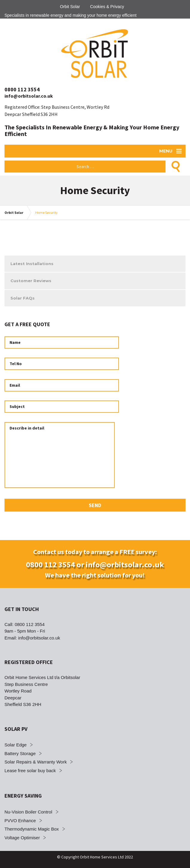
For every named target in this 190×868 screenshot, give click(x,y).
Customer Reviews (31, 281)
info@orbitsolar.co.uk (29, 96)
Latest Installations (32, 264)
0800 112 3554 (22, 89)
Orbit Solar (70, 7)
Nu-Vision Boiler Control (28, 812)
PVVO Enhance (20, 821)
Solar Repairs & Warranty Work (36, 762)
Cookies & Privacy (107, 7)
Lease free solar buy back (30, 771)
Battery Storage (20, 753)
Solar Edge (16, 745)
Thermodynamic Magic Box (32, 829)
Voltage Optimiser (22, 838)
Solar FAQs (23, 298)
